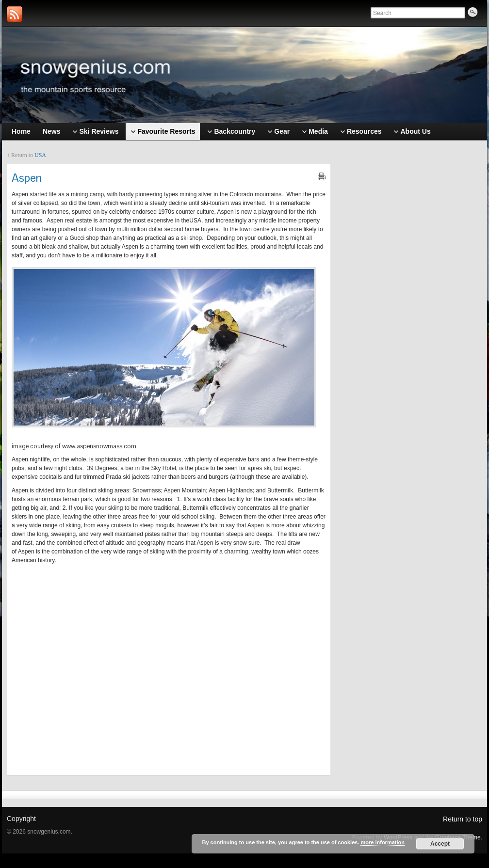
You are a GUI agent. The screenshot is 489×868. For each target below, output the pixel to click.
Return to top (463, 819)
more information (382, 842)
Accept (440, 844)
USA (40, 155)
